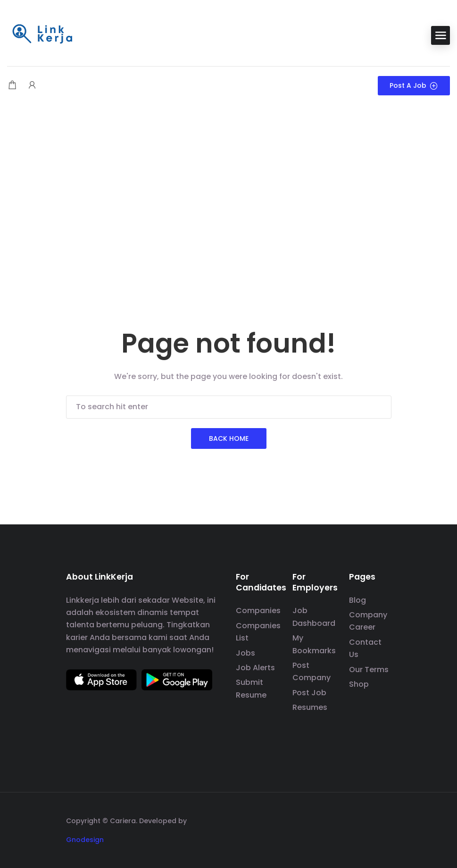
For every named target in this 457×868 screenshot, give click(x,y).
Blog (357, 600)
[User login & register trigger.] (32, 86)
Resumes (310, 707)
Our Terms (369, 670)
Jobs (245, 653)
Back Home (229, 438)
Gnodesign (85, 840)
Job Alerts (255, 668)
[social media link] (383, 820)
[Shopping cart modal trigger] (12, 86)
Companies (258, 611)
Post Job (309, 693)
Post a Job (414, 85)
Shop (359, 684)
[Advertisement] (228, 180)
